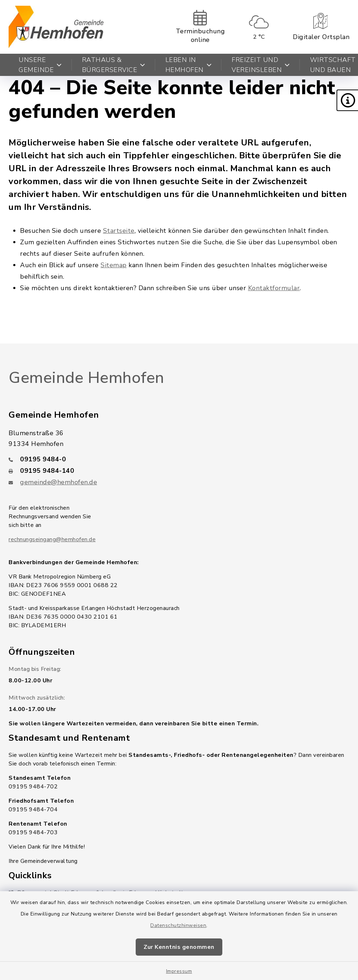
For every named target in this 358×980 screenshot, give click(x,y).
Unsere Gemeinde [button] (40, 65)
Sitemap (114, 265)
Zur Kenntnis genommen (179, 947)
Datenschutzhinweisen (178, 925)
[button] (347, 100)
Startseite (119, 231)
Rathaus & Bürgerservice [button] (114, 65)
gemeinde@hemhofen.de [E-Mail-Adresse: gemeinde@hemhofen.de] (59, 482)
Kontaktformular (274, 288)
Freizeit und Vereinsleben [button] (261, 65)
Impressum (179, 971)
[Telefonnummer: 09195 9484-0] (179, 459)
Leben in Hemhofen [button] (189, 65)
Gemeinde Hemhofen (86, 378)
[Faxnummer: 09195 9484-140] (179, 471)
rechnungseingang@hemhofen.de (52, 539)
